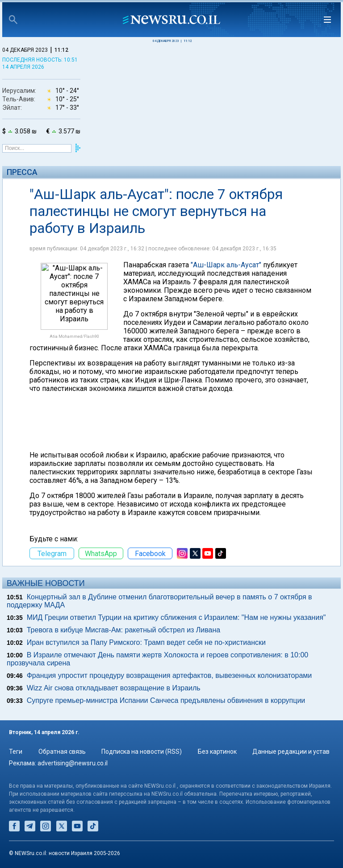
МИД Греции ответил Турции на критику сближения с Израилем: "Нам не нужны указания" (176, 617)
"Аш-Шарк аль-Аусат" (226, 265)
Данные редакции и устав (291, 752)
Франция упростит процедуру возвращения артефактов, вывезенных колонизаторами (169, 675)
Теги (16, 752)
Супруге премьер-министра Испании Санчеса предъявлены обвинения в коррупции (166, 700)
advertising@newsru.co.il (73, 763)
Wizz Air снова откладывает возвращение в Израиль (114, 688)
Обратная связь (62, 752)
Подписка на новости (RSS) (142, 752)
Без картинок (217, 752)
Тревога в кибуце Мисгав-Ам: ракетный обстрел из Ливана (124, 630)
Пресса (22, 172)
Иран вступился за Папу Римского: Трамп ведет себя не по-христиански (146, 642)
